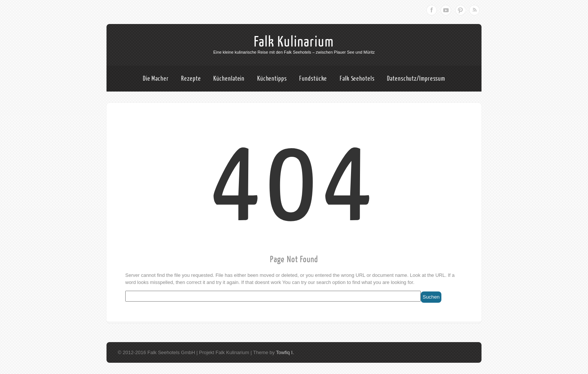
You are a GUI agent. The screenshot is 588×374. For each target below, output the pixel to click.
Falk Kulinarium (294, 42)
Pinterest (460, 10)
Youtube (446, 10)
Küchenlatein (229, 79)
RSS (474, 10)
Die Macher (156, 79)
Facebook (432, 10)
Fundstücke (313, 79)
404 (294, 184)
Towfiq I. (285, 352)
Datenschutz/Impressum (416, 79)
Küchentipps (272, 79)
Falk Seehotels (357, 79)
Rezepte (191, 79)
